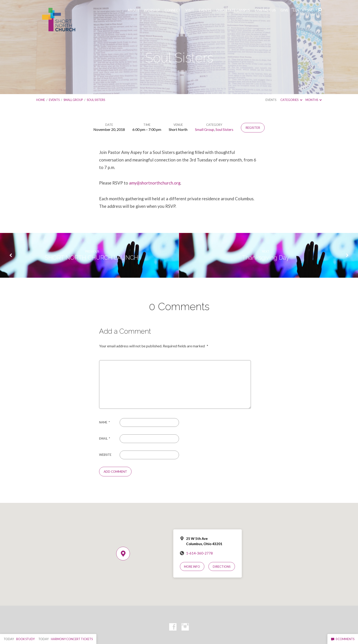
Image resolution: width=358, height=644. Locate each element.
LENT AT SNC (303, 10)
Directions (222, 567)
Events (54, 100)
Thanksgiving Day (266, 258)
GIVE (284, 10)
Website (105, 455)
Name (104, 422)
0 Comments (343, 639)
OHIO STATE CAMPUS (233, 10)
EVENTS (205, 10)
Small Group (73, 100)
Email (105, 438)
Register (253, 128)
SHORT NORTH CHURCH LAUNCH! (92, 258)
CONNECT (173, 10)
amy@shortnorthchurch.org (155, 183)
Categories (291, 100)
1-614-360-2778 (199, 553)
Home (41, 100)
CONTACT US (265, 10)
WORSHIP (152, 10)
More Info (192, 567)
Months (314, 100)
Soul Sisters (96, 100)
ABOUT (133, 10)
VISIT (190, 10)
